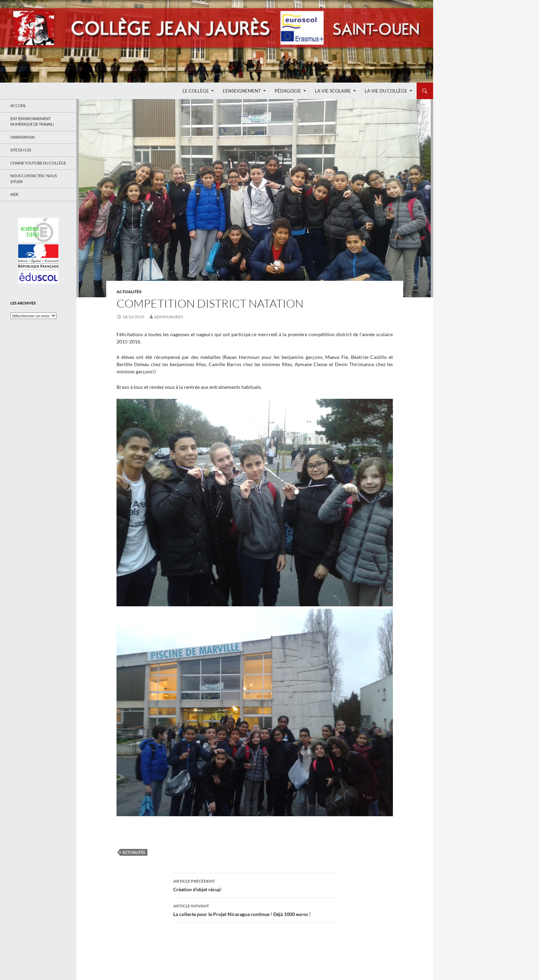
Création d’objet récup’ (255, 885)
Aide (14, 194)
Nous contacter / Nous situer (34, 179)
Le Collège (196, 91)
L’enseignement (242, 91)
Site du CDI (21, 150)
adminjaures (168, 317)
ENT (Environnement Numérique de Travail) (32, 121)
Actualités (129, 292)
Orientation (22, 137)
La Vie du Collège (386, 91)
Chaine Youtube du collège (38, 163)
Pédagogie (288, 91)
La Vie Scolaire (333, 91)
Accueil (18, 105)
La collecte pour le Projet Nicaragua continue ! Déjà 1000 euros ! (255, 909)
